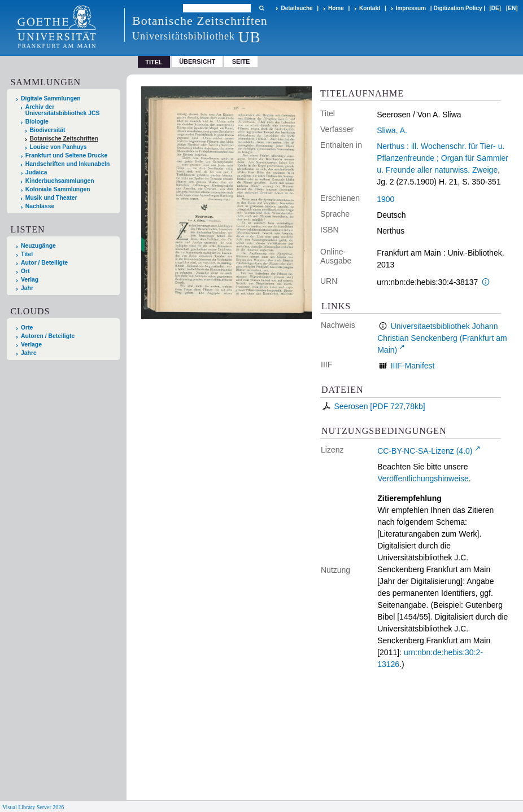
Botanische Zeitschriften (64, 139)
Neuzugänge (38, 246)
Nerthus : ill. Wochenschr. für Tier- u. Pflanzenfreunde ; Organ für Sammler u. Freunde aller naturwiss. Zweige (443, 158)
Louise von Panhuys (58, 147)
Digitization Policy (457, 8)
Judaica (36, 172)
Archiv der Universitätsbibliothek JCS (63, 110)
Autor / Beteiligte (44, 263)
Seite (241, 62)
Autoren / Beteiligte (48, 336)
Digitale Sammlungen (51, 98)
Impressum (411, 8)
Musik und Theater (51, 198)
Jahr (27, 288)
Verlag (30, 280)
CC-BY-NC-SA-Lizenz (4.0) (425, 451)
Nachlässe (40, 206)
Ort (25, 271)
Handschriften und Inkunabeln (68, 164)
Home (336, 8)
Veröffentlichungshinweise (423, 479)
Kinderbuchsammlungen (60, 181)
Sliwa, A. (392, 130)
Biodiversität (48, 130)
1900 (385, 199)
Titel (27, 254)
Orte (27, 328)
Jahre (29, 353)
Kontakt (370, 8)
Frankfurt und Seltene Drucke (67, 155)
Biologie (37, 122)
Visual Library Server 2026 (33, 807)
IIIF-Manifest (413, 366)
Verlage (31, 344)
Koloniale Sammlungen (58, 189)
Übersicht (197, 62)
